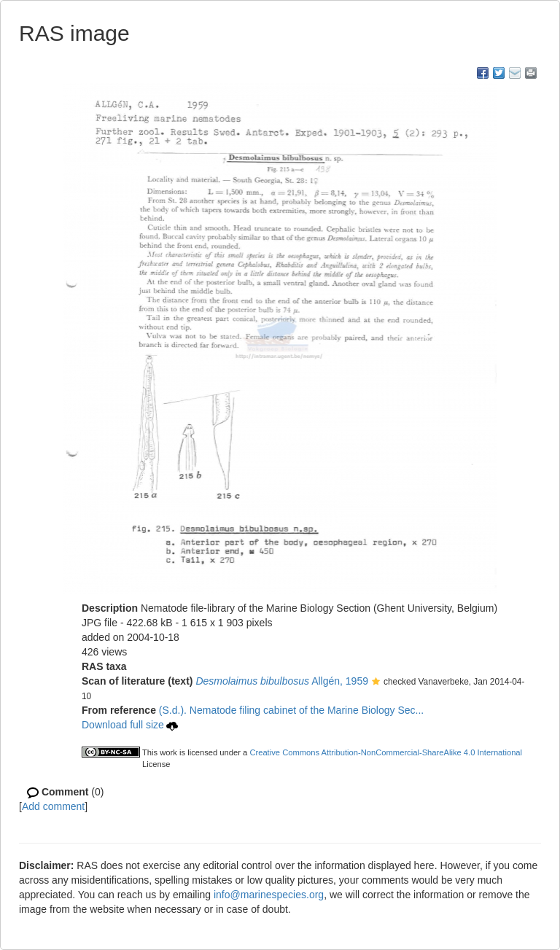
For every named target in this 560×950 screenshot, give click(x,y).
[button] (376, 682)
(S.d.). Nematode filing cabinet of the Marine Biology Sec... (291, 710)
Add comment (53, 806)
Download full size (130, 725)
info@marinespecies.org (269, 895)
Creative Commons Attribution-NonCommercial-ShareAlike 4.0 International (386, 752)
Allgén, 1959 (282, 681)
